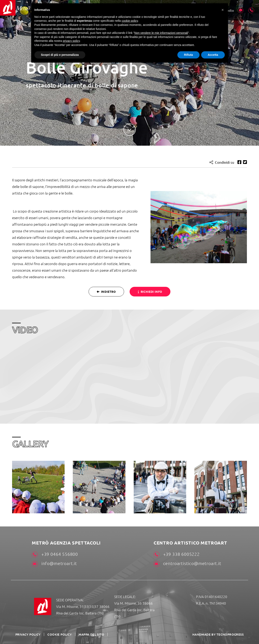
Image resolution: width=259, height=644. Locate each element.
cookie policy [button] (130, 21)
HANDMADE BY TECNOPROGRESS (220, 634)
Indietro (106, 291)
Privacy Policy (27, 634)
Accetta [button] (213, 55)
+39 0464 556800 (55, 554)
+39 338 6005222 (177, 554)
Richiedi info (150, 291)
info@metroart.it (54, 564)
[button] (223, 10)
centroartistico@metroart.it (187, 564)
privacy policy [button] (71, 41)
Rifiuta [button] (188, 55)
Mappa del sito (87, 634)
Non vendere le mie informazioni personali (161, 33)
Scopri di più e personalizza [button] (60, 55)
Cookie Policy (57, 634)
